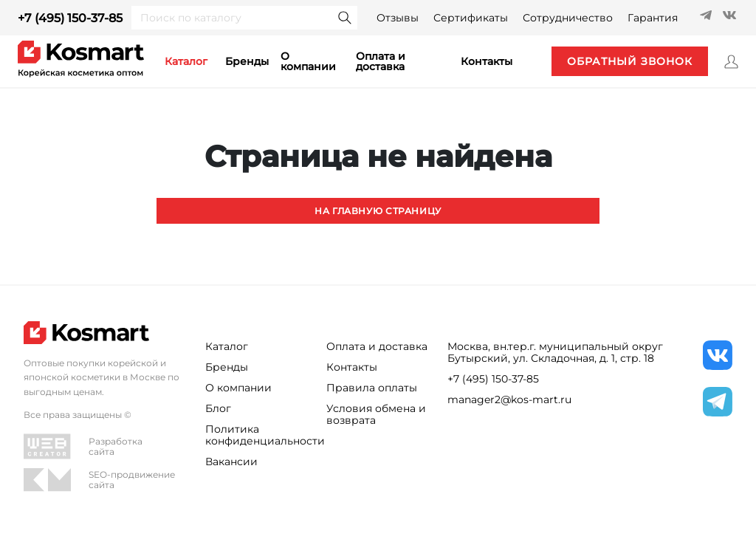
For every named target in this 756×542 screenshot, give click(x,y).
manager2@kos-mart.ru (509, 399)
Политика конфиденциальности (257, 435)
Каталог (227, 346)
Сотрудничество (568, 18)
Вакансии (231, 462)
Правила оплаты (372, 388)
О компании (308, 61)
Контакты (352, 367)
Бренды (247, 61)
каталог (186, 61)
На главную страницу (378, 210)
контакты (487, 61)
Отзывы (398, 18)
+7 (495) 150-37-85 (70, 18)
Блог (218, 408)
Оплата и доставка (381, 61)
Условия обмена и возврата (376, 414)
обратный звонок (628, 61)
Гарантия (653, 18)
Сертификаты (471, 18)
